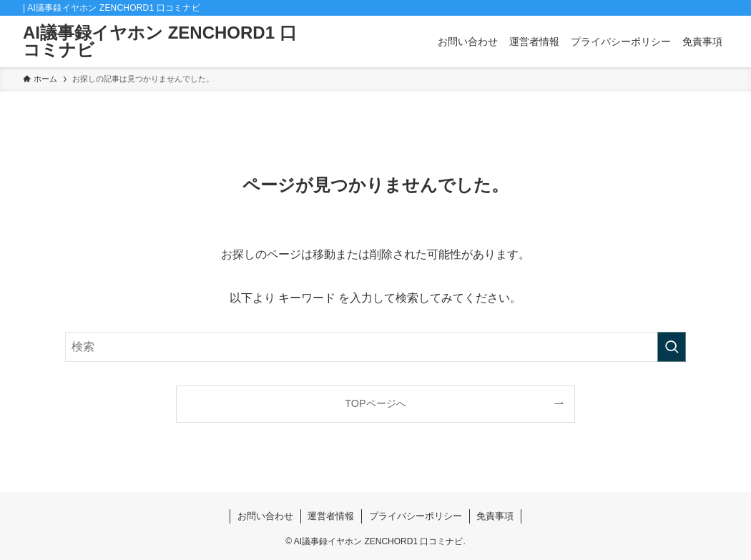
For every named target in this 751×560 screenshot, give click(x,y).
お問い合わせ (265, 516)
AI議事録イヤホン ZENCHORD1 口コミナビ (160, 41)
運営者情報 (331, 516)
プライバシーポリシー (416, 516)
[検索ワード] (375, 347)
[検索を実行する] (672, 347)
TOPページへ (375, 403)
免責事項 (495, 516)
